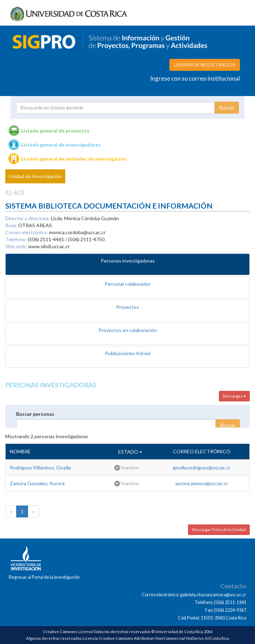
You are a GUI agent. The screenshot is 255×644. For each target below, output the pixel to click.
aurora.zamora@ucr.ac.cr (202, 483)
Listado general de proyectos (55, 131)
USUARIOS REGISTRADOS (205, 65)
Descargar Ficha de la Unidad (219, 530)
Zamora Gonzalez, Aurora (37, 483)
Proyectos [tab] (127, 307)
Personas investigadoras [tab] (128, 261)
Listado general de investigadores (61, 145)
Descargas (234, 396)
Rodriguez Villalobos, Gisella (40, 467)
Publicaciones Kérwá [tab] (128, 353)
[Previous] (11, 511)
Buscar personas (35, 414)
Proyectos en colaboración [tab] (128, 330)
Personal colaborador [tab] (128, 284)
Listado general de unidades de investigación (74, 159)
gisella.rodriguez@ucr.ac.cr (202, 467)
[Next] (33, 511)
